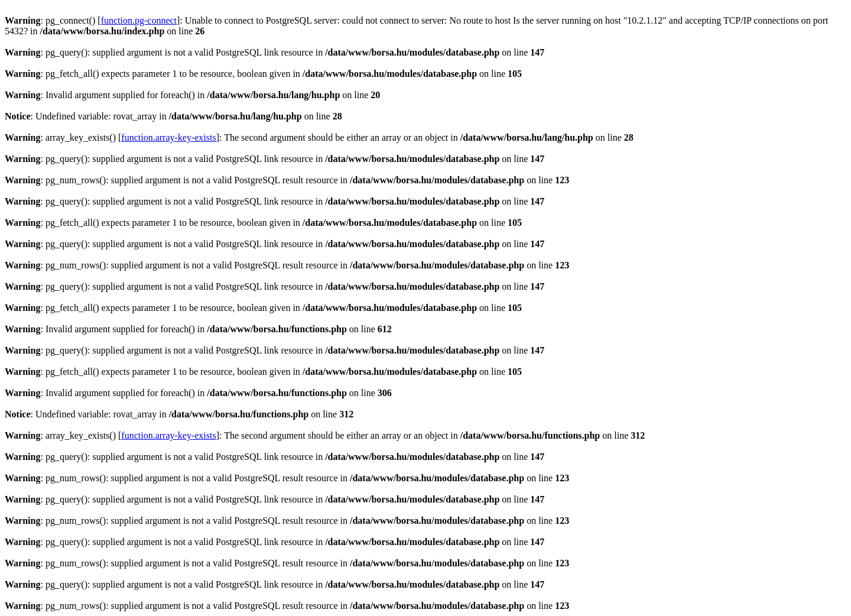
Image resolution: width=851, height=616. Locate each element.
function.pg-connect (139, 20)
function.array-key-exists (168, 137)
